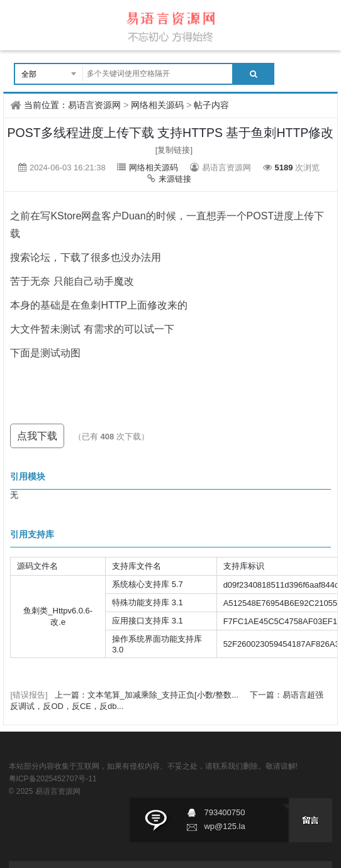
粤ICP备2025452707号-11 (53, 779)
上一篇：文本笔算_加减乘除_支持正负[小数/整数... (148, 695)
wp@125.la (224, 826)
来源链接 (175, 179)
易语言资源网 (94, 105)
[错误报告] (29, 695)
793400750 (224, 812)
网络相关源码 (157, 105)
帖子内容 (211, 105)
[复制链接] (174, 150)
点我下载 (37, 436)
